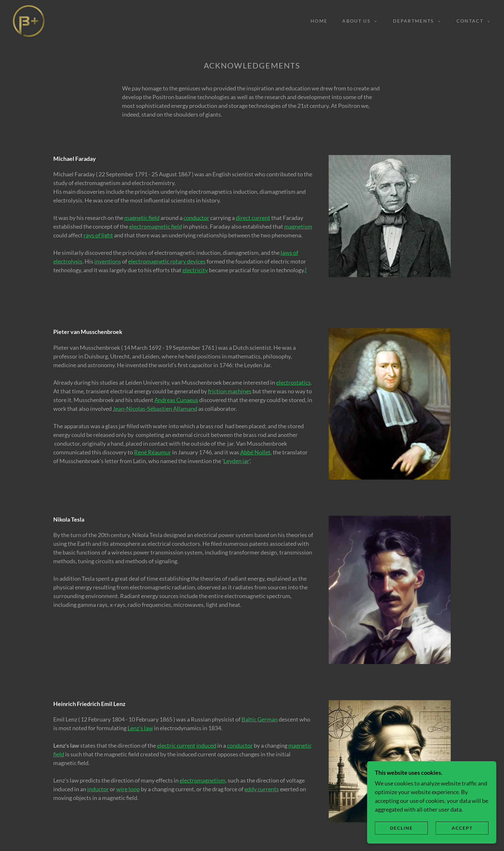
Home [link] (319, 21)
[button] (358, 21)
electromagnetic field (156, 226)
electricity (195, 270)
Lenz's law (140, 728)
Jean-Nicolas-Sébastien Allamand (155, 409)
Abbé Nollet (255, 452)
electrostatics (293, 382)
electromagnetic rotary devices (167, 261)
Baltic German (260, 719)
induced (206, 745)
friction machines (230, 391)
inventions (108, 261)
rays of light (98, 235)
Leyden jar (236, 461)
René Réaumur (153, 452)
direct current (253, 218)
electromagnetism (202, 780)
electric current (176, 745)
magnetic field (142, 218)
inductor (98, 789)
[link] (29, 20)
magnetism (298, 226)
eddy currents (262, 789)
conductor (196, 218)
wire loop (128, 789)
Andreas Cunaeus (176, 400)
